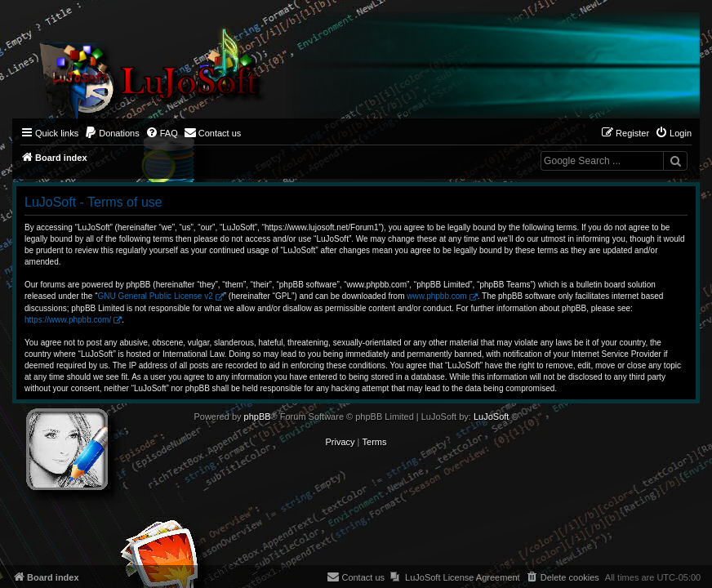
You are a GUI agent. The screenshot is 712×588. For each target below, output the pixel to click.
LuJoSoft (491, 416)
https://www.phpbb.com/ (68, 320)
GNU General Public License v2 (156, 296)
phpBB (258, 416)
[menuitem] (112, 133)
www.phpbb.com (436, 296)
